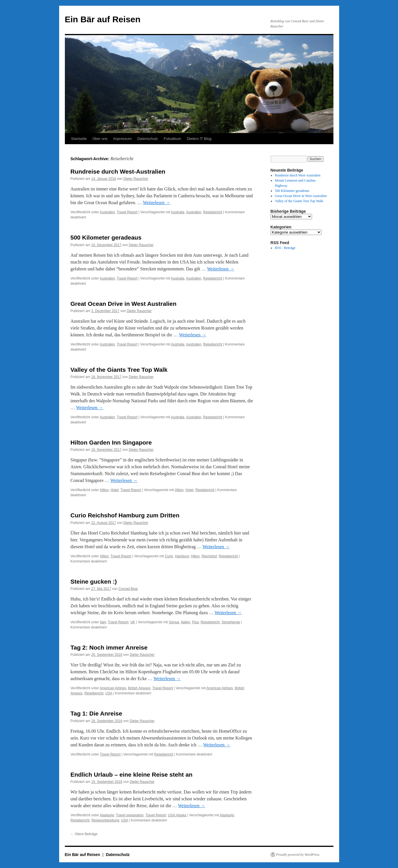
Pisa (195, 622)
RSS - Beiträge (285, 248)
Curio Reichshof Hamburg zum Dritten (125, 515)
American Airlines (113, 688)
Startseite (79, 139)
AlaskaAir (107, 815)
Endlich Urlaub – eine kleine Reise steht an (132, 774)
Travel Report (127, 212)
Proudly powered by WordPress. (298, 855)
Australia (178, 212)
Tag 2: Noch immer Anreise (109, 647)
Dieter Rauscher (136, 179)
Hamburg (182, 556)
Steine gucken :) (94, 581)
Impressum (122, 139)
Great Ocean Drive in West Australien (124, 304)
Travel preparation (130, 815)
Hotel (115, 490)
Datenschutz (147, 139)
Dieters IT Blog (199, 139)
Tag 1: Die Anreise (96, 713)
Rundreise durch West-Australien (118, 171)
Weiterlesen (156, 203)
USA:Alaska (177, 815)
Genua (174, 622)
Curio (169, 556)
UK (133, 622)
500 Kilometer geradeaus (106, 237)
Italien (185, 622)
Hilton (104, 490)
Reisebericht (213, 212)
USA (109, 693)
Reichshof (209, 556)
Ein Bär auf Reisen (103, 19)
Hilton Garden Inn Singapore (111, 442)
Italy (103, 622)
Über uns (100, 139)
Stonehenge (231, 622)
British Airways (139, 688)
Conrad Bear (128, 589)
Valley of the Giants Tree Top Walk (119, 370)
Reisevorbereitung (105, 820)
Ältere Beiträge (84, 834)
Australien (107, 212)
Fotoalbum (172, 139)
